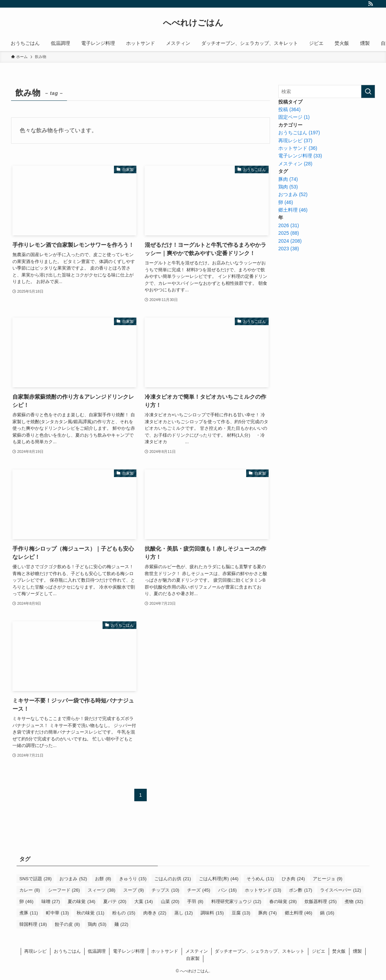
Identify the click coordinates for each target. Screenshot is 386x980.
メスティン (197, 951)
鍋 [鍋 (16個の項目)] (327, 913)
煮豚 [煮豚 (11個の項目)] (29, 913)
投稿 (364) (289, 109)
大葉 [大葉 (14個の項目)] (144, 901)
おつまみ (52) (293, 194)
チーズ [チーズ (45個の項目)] (199, 890)
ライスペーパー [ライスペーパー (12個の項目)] (341, 890)
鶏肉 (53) (288, 187)
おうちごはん (67, 951)
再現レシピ (35, 951)
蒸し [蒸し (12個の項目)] (184, 913)
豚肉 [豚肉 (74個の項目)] (268, 913)
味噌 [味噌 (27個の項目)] (51, 901)
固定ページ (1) (294, 117)
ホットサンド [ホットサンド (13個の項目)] (263, 890)
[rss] (370, 4)
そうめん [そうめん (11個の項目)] (260, 879)
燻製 (357, 951)
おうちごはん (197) (299, 133)
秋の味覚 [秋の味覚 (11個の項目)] (90, 913)
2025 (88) (289, 233)
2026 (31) (289, 225)
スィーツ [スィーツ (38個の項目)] (102, 890)
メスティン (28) (295, 164)
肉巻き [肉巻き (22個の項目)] (155, 913)
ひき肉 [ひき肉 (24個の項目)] (293, 879)
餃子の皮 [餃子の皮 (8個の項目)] (67, 924)
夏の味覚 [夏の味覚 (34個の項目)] (81, 901)
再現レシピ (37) (295, 140)
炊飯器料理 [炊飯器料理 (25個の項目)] (321, 901)
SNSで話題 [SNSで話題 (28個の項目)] (35, 879)
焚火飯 (339, 951)
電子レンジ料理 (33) (300, 156)
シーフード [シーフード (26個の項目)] (64, 890)
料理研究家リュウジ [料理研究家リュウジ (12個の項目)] (236, 901)
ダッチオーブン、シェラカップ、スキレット (260, 951)
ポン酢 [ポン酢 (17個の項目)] (301, 890)
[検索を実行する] (368, 91)
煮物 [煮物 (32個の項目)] (354, 901)
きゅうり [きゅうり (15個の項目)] (133, 879)
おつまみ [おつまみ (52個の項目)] (73, 879)
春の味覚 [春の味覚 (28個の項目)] (283, 901)
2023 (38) (289, 249)
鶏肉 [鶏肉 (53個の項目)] (97, 924)
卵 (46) (286, 202)
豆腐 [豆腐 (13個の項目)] (241, 913)
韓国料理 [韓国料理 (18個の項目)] (33, 924)
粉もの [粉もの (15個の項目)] (124, 913)
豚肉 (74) (288, 179)
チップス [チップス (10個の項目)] (165, 890)
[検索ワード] (327, 91)
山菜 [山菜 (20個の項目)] (170, 901)
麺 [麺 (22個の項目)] (121, 924)
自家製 (193, 958)
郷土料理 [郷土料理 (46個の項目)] (299, 913)
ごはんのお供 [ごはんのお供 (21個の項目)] (173, 879)
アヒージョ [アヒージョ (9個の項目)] (328, 879)
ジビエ (319, 951)
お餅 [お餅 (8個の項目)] (103, 879)
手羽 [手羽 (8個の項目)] (195, 901)
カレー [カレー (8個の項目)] (30, 890)
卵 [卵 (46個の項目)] (26, 901)
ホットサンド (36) (298, 148)
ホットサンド (165, 951)
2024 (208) (290, 241)
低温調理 (97, 951)
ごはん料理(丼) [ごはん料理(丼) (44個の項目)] (219, 879)
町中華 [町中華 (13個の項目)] (57, 913)
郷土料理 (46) (293, 210)
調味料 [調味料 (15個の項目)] (212, 913)
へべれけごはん (193, 23)
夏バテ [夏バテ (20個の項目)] (115, 901)
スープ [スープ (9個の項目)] (134, 890)
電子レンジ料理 (129, 951)
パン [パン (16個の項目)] (228, 890)
